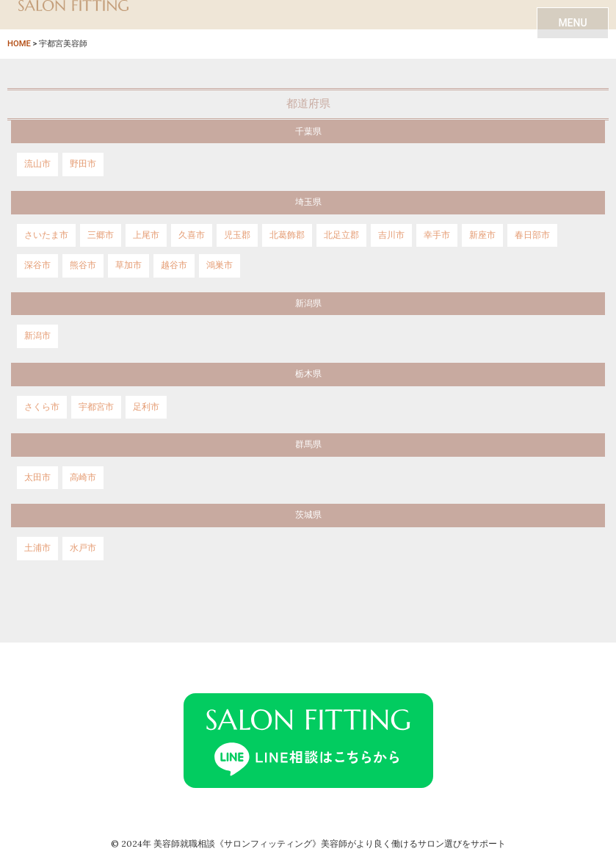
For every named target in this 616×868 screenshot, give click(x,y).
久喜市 (192, 235)
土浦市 (37, 548)
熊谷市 (83, 265)
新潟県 (308, 303)
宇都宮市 (96, 407)
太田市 (37, 477)
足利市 (146, 407)
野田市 (83, 164)
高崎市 (83, 477)
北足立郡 (341, 235)
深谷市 (37, 265)
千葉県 (308, 131)
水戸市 (83, 548)
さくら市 (42, 407)
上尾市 (146, 235)
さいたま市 (46, 235)
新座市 (482, 235)
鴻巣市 (220, 265)
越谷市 (174, 265)
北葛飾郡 (287, 235)
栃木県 (308, 374)
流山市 (37, 164)
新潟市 (37, 336)
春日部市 (532, 235)
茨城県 (308, 515)
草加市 (128, 265)
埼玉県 (308, 202)
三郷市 (101, 235)
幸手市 (437, 235)
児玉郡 (237, 235)
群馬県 (308, 444)
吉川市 (391, 235)
